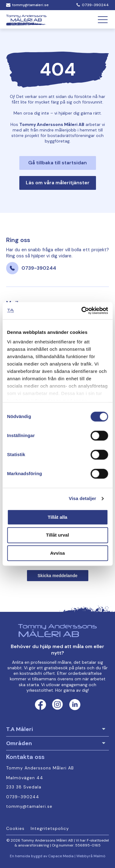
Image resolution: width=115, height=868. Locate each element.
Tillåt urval (57, 535)
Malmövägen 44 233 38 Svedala (25, 783)
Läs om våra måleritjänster (58, 183)
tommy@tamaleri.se (30, 5)
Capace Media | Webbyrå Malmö (77, 856)
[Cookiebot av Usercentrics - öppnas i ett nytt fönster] (82, 311)
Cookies (15, 829)
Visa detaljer (82, 498)
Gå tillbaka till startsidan (57, 163)
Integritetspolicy (50, 829)
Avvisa (58, 553)
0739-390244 (95, 5)
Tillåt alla (58, 517)
